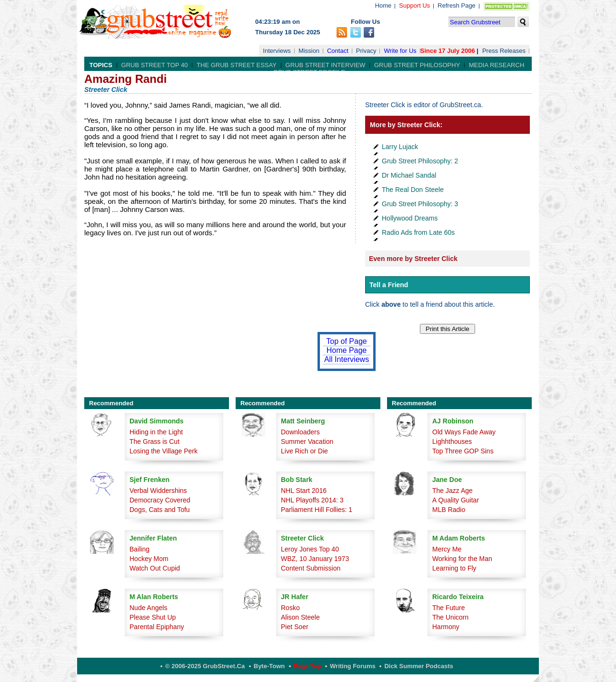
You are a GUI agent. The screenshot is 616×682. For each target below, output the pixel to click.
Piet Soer (295, 627)
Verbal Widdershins (158, 491)
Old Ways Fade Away (464, 432)
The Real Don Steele (413, 190)
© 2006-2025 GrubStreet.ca (205, 666)
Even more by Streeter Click (413, 259)
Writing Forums (353, 666)
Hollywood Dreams (410, 218)
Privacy (366, 51)
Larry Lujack (400, 147)
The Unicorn (450, 617)
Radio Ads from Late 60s (418, 232)
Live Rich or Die (304, 451)
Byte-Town (269, 666)
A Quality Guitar (456, 500)
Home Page (347, 350)
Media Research (497, 65)
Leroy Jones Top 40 (310, 549)
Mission (309, 51)
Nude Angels (148, 608)
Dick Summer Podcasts (419, 666)
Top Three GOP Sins (463, 451)
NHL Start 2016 (304, 491)
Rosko (290, 608)
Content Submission (311, 568)
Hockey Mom (149, 559)
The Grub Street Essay (237, 65)
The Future (448, 608)
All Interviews (347, 359)
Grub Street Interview (326, 65)
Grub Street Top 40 (155, 65)
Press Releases (504, 51)
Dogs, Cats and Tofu (160, 510)
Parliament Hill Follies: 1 (317, 510)
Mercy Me (447, 549)
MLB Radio (449, 510)
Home (383, 5)
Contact (338, 51)
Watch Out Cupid (155, 568)
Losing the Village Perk (164, 451)
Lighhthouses (452, 441)
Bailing (139, 549)
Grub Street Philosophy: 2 (420, 161)
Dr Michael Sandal (409, 175)
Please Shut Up (153, 617)
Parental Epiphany (157, 627)
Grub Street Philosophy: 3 (420, 204)
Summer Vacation (307, 441)
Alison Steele (300, 617)
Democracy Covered (160, 500)
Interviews (277, 51)
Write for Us (400, 51)
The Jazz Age (452, 491)
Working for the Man (462, 559)
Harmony (446, 627)
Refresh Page (457, 5)
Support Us (414, 5)
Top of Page (346, 341)
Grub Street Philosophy (417, 65)
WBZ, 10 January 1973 (315, 559)
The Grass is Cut (154, 441)
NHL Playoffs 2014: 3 (312, 500)
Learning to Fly (454, 568)
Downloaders (300, 432)
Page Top (308, 666)
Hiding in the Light (156, 432)
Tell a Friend (389, 285)
